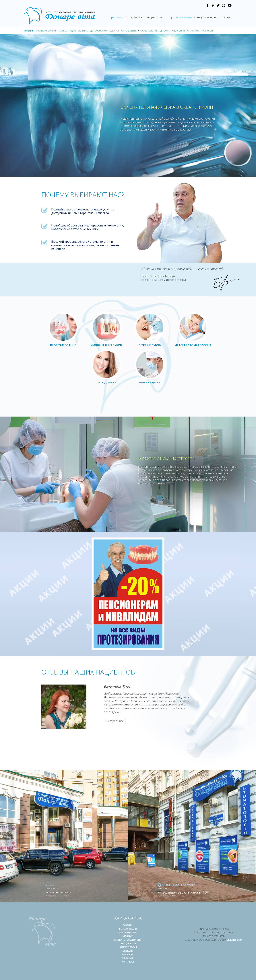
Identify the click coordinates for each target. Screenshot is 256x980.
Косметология (149, 31)
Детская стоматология (104, 31)
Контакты (208, 31)
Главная (29, 31)
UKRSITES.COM (234, 940)
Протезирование (46, 31)
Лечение (83, 31)
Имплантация (67, 31)
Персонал (179, 31)
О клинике (193, 31)
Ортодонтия (129, 31)
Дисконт (165, 31)
